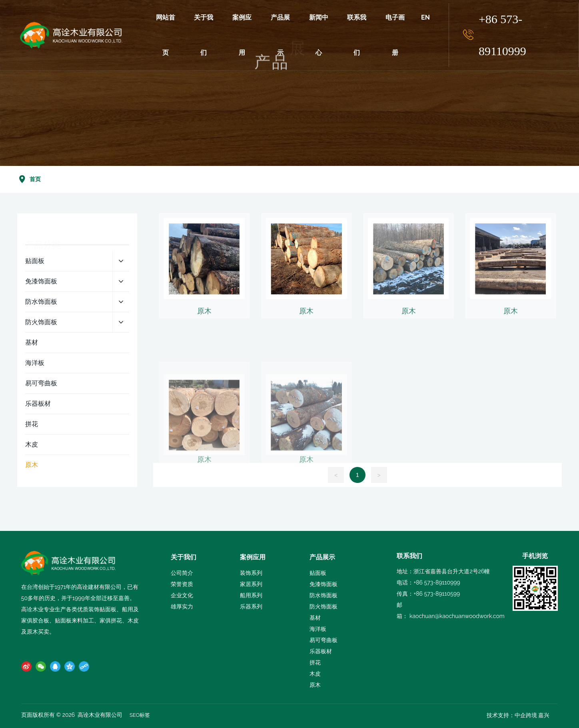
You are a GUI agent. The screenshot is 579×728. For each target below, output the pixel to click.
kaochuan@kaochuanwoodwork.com (457, 616)
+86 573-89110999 (502, 35)
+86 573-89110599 (437, 594)
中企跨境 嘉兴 (532, 715)
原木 (204, 338)
